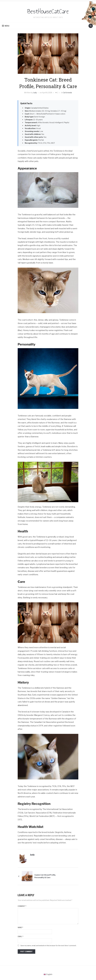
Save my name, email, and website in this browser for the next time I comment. (48, 946)
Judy (35, 93)
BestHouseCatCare (48, 11)
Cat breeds (67, 93)
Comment (22, 906)
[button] (6, 26)
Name (20, 927)
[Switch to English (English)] (48, 974)
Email (20, 937)
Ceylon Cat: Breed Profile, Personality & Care (50, 876)
